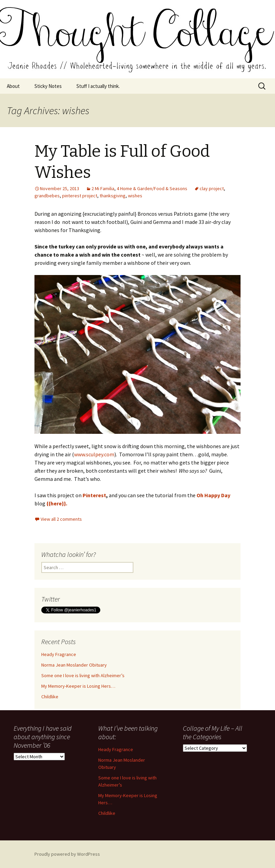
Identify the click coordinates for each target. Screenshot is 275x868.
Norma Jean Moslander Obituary (74, 665)
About (13, 86)
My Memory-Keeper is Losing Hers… (78, 686)
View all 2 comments (61, 519)
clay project (212, 188)
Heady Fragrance (59, 654)
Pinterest (94, 495)
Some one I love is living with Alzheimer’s (83, 675)
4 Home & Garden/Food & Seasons (152, 188)
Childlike (50, 697)
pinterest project (80, 196)
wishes (135, 196)
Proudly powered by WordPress (67, 854)
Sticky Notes (48, 86)
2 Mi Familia (103, 188)
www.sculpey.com (94, 454)
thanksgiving (113, 196)
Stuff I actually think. (98, 86)
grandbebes (47, 196)
